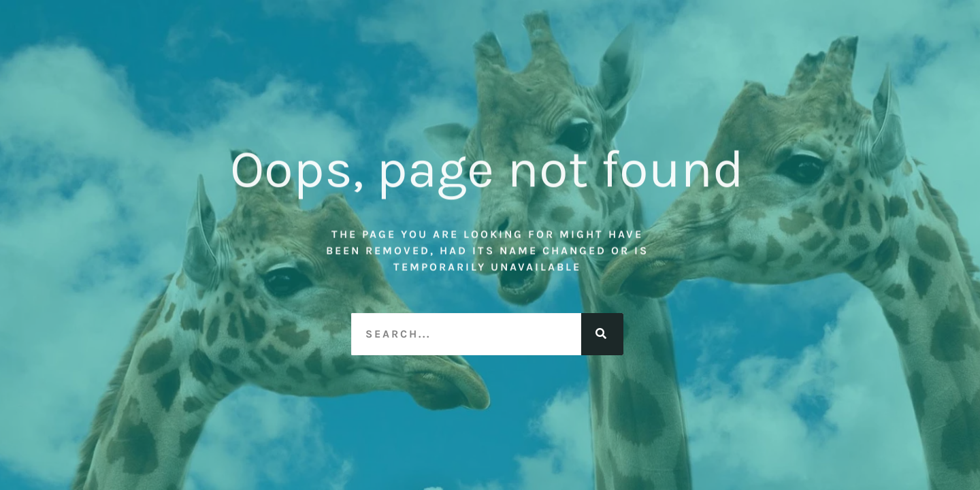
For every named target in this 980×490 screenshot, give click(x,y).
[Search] (602, 334)
